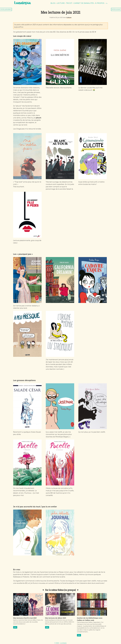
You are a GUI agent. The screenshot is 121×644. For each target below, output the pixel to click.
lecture (61, 3)
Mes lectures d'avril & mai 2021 (25, 618)
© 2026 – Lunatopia (60, 643)
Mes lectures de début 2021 (56, 618)
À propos (100, 3)
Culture (69, 18)
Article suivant (116, 9)
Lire (15, 627)
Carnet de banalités (84, 3)
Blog (53, 3)
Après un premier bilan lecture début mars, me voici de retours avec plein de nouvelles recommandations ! (28, 622)
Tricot (69, 3)
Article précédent (6, 9)
